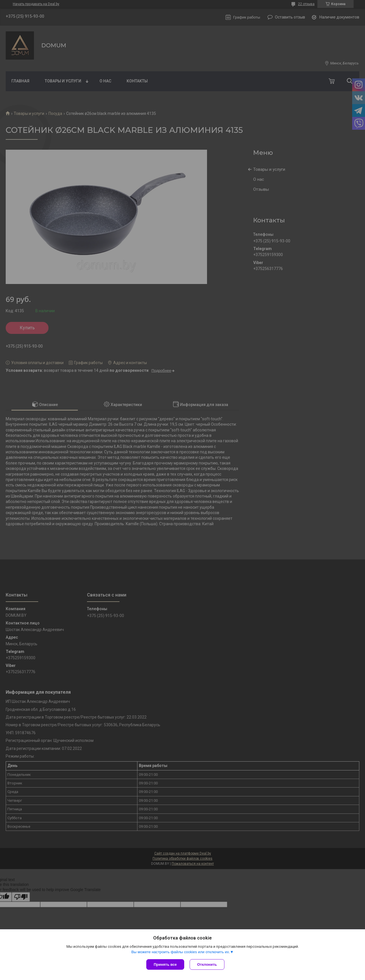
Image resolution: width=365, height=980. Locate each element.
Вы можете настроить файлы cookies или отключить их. (181, 952)
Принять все (165, 964)
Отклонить (207, 964)
